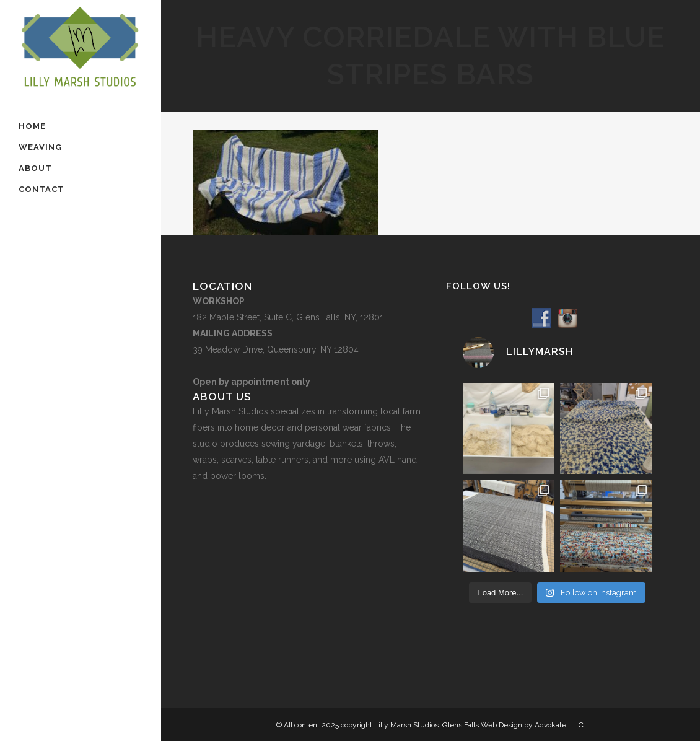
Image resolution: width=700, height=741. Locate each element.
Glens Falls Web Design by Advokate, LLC (513, 725)
